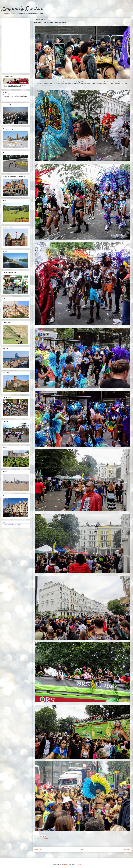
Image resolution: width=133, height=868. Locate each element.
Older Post (127, 850)
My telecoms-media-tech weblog (12, 525)
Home (83, 850)
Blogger (79, 865)
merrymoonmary (66, 865)
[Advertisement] (16, 45)
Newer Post (38, 850)
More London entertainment (45, 838)
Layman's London (22, 8)
